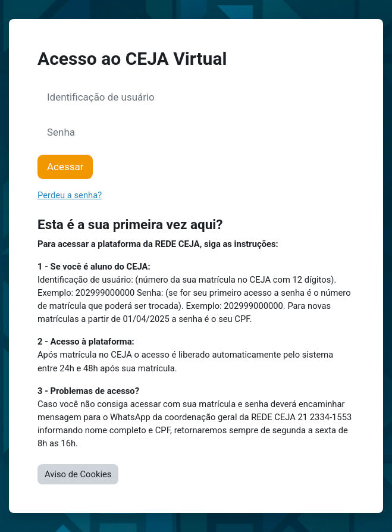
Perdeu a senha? (70, 195)
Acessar (65, 167)
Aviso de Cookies (78, 474)
